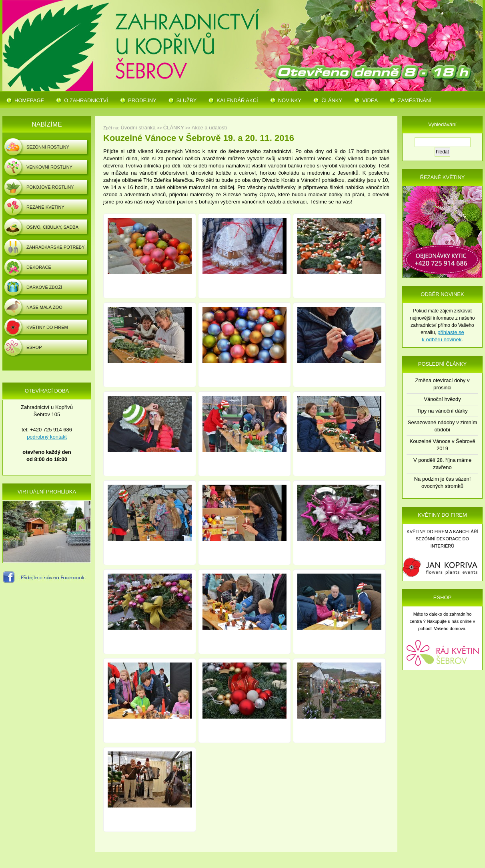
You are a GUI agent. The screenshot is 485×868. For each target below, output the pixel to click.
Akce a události (209, 128)
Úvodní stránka (138, 128)
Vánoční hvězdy (442, 399)
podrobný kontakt (47, 437)
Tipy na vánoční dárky (442, 411)
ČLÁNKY (174, 128)
